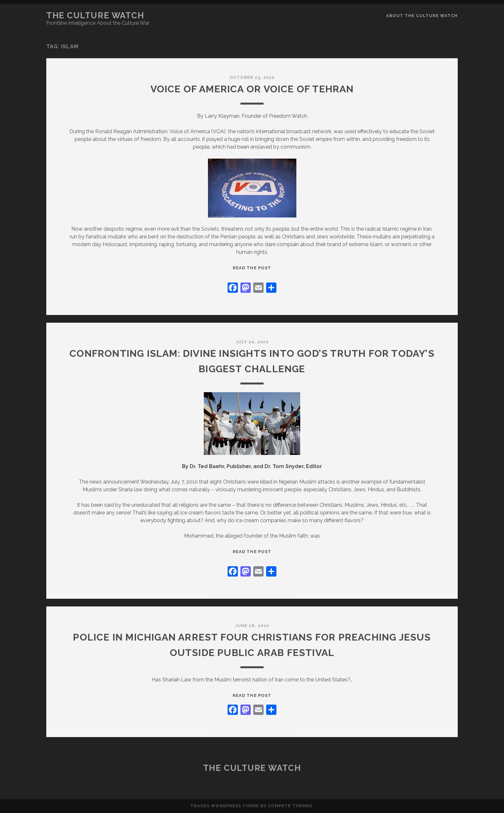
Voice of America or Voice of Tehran (252, 89)
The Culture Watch (95, 15)
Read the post (252, 268)
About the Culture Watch (422, 16)
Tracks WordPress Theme (225, 806)
